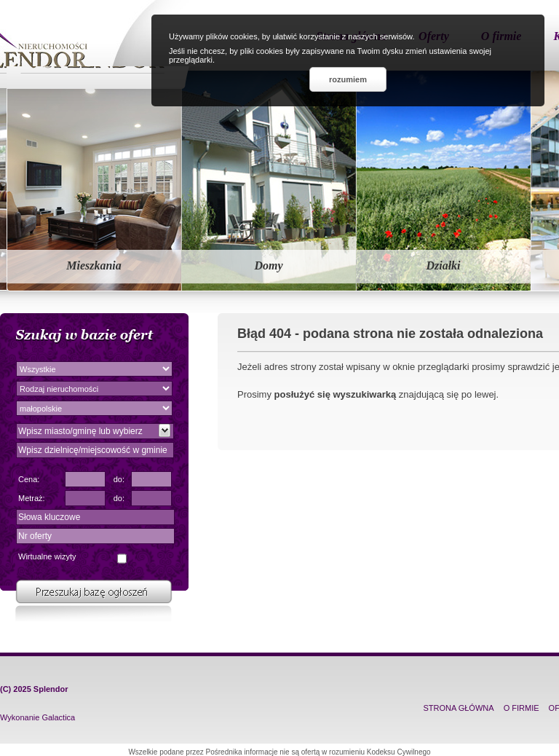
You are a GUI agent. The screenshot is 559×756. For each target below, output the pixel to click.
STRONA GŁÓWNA (458, 708)
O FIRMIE (522, 708)
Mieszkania (94, 265)
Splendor (51, 689)
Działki (443, 265)
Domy (268, 265)
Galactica (58, 717)
